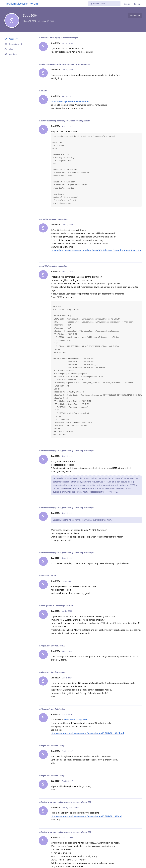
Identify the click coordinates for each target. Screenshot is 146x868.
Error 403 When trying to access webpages (60, 38)
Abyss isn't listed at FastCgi (53, 646)
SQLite (44, 91)
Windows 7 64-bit (48, 576)
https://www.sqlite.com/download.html (70, 101)
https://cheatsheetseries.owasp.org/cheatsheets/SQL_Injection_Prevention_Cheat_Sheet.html (96, 250)
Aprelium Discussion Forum (21, 4)
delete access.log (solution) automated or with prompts (65, 64)
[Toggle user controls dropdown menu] (135, 16)
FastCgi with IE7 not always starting (57, 606)
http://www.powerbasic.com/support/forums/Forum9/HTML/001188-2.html (87, 733)
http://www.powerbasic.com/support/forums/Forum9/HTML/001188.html (86, 816)
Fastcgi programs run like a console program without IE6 (66, 802)
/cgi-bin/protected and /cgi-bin (55, 219)
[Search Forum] (104, 4)
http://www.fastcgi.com (75, 720)
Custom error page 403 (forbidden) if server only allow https (67, 451)
